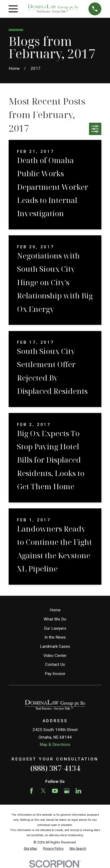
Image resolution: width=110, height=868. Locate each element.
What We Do (55, 619)
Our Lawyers (55, 628)
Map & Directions (55, 745)
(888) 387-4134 (55, 768)
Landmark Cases (55, 646)
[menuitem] (30, 849)
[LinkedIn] (78, 791)
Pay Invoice (55, 674)
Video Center (55, 656)
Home (55, 610)
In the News (55, 637)
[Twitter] (43, 791)
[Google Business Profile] (67, 791)
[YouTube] (55, 791)
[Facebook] (31, 791)
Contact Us (55, 664)
